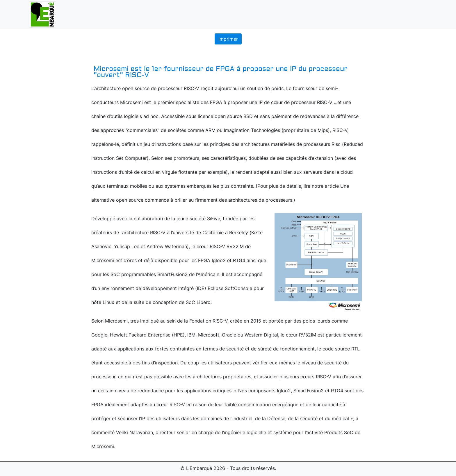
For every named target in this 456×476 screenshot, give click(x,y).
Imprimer (228, 39)
